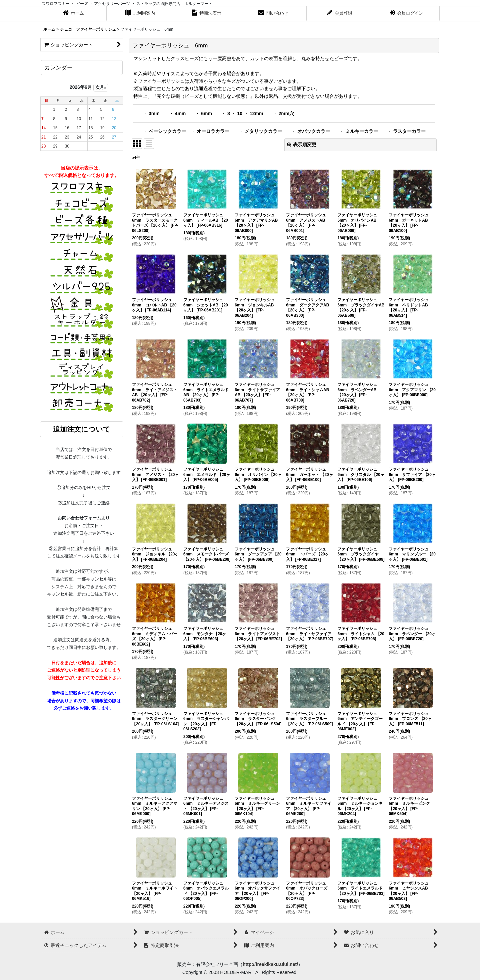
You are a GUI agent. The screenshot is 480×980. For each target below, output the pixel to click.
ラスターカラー (409, 131)
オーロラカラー (213, 131)
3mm (154, 113)
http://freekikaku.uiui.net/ (270, 964)
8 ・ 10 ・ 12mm (245, 113)
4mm (180, 113)
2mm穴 (286, 113)
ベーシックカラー (167, 131)
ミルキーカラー (362, 131)
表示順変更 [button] (302, 145)
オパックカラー (314, 131)
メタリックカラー (263, 131)
